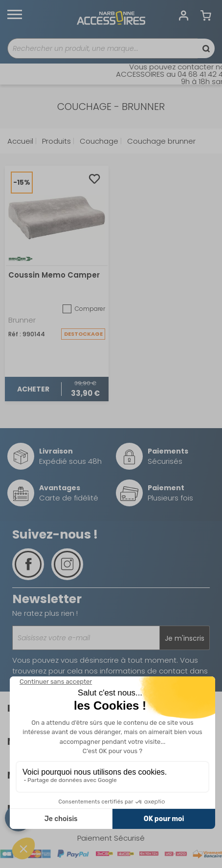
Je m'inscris (185, 638)
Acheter (33, 389)
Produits (55, 141)
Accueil (20, 141)
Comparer (84, 309)
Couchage (98, 141)
